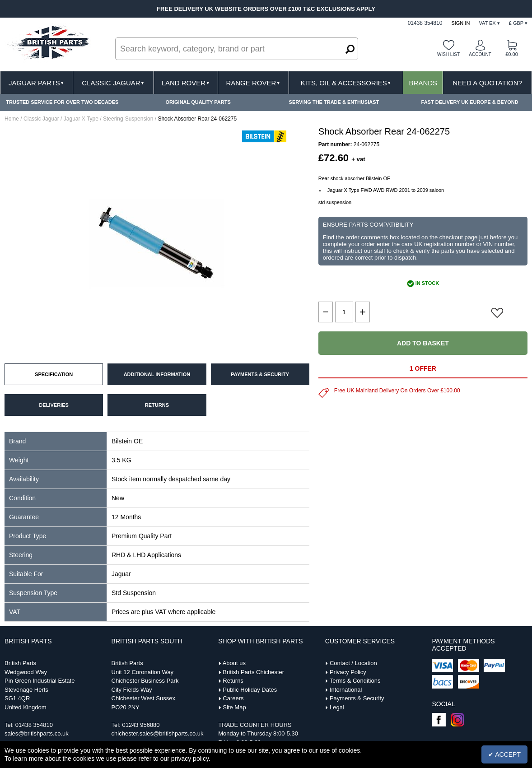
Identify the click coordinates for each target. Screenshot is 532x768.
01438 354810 (34, 725)
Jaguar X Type (81, 119)
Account (480, 54)
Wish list (448, 54)
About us (234, 663)
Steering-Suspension (128, 119)
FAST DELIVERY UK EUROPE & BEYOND (470, 102)
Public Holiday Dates (250, 690)
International (346, 690)
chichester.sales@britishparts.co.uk (158, 733)
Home (12, 119)
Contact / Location (353, 663)
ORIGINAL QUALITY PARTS (198, 102)
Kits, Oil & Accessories (346, 83)
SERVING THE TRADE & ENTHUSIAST (334, 102)
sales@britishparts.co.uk (37, 733)
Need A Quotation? (487, 83)
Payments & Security (357, 698)
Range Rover (253, 83)
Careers (233, 698)
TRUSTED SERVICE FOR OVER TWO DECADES (62, 102)
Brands (423, 83)
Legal (337, 707)
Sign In (460, 23)
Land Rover (186, 83)
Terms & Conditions (355, 681)
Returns (233, 681)
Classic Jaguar (113, 83)
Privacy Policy (348, 672)
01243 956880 (141, 725)
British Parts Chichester (253, 672)
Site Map (234, 707)
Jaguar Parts (37, 83)
